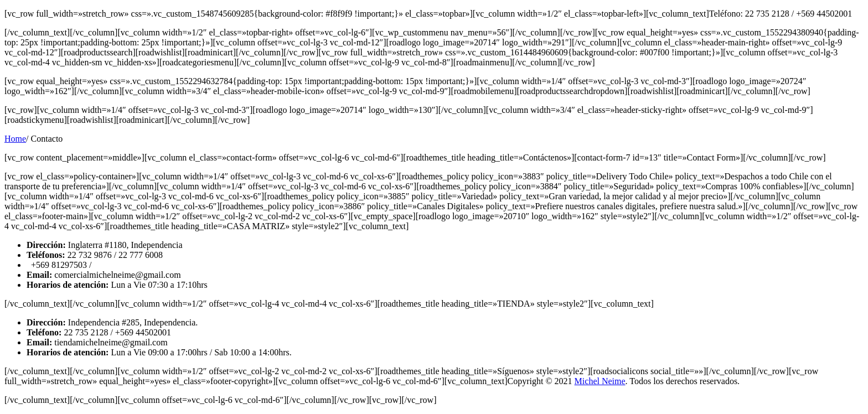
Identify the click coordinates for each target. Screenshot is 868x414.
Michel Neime (600, 381)
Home (15, 139)
